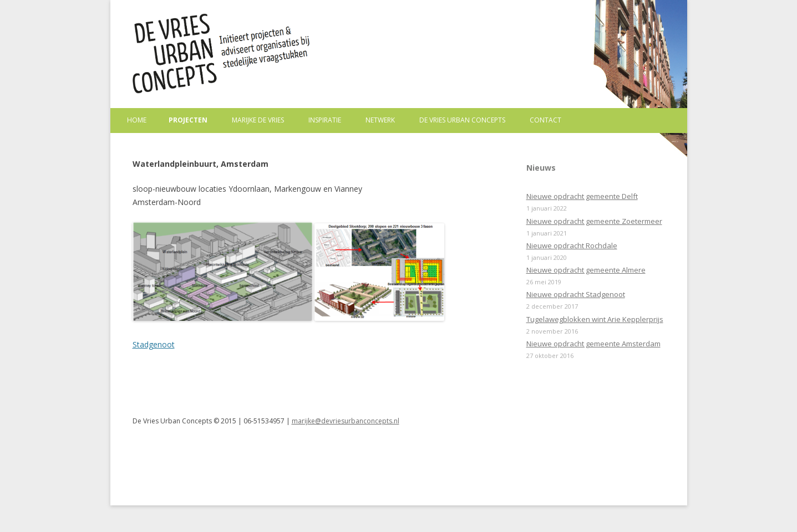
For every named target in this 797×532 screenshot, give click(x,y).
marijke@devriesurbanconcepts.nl (346, 421)
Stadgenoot (154, 344)
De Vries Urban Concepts (462, 120)
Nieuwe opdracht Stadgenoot (576, 294)
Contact (545, 120)
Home (137, 120)
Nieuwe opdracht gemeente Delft (582, 196)
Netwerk (380, 120)
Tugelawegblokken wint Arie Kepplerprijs (595, 319)
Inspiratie (325, 120)
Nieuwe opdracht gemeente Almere (586, 270)
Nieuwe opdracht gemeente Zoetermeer (594, 221)
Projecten (188, 120)
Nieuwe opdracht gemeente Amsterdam (593, 344)
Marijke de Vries (258, 120)
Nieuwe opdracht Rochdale (572, 245)
